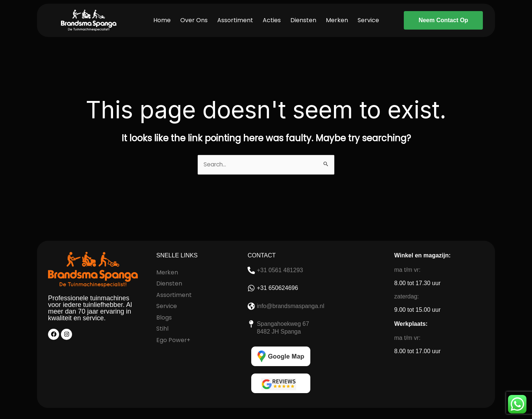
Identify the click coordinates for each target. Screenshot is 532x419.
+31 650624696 (277, 288)
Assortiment (235, 20)
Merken (337, 20)
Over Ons (194, 20)
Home (162, 20)
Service (368, 20)
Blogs (164, 317)
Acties (272, 20)
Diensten (303, 20)
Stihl (162, 328)
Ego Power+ (173, 339)
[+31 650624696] (251, 288)
